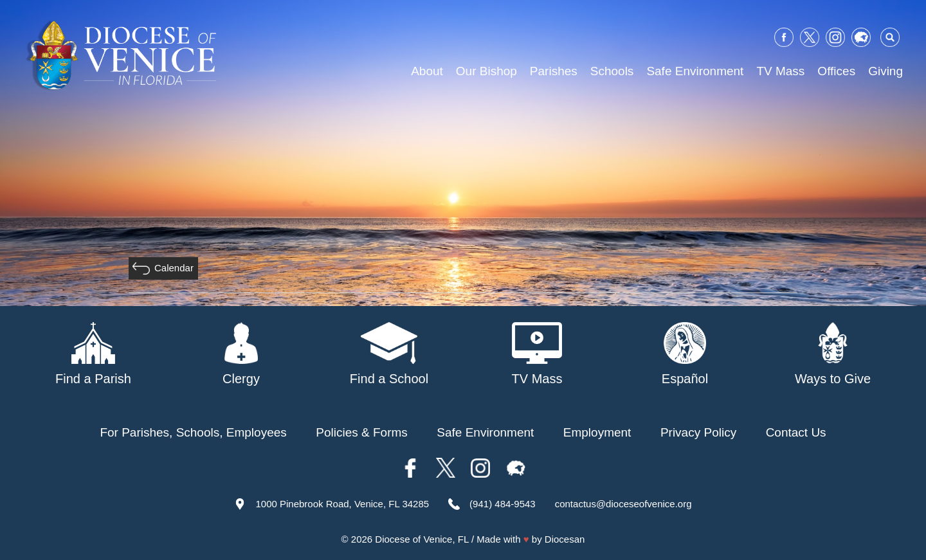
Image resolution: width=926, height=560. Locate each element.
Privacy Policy (698, 432)
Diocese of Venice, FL (422, 539)
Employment (597, 432)
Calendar (174, 268)
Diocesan (565, 539)
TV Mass (780, 71)
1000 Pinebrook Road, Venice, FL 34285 (342, 504)
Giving (885, 71)
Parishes (554, 71)
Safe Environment (695, 71)
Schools (612, 71)
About (427, 71)
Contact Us (796, 432)
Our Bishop (486, 71)
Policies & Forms (362, 432)
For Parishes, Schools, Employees (193, 432)
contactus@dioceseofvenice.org (623, 504)
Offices (836, 71)
